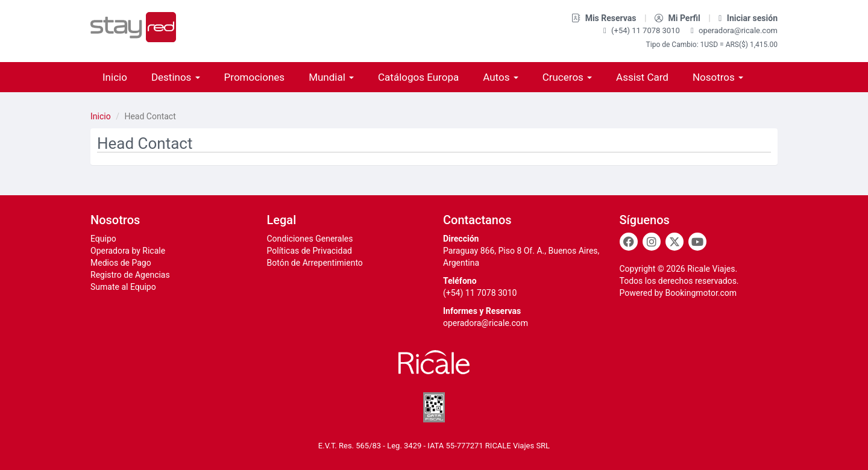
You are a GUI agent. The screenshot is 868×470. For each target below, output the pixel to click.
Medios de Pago (121, 263)
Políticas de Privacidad (310, 251)
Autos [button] (500, 77)
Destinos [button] (176, 77)
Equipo (103, 239)
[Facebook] (629, 242)
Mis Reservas (605, 18)
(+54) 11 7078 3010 (643, 30)
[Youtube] (697, 242)
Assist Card (642, 77)
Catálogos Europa (418, 77)
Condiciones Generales (310, 239)
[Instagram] (652, 242)
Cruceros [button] (567, 77)
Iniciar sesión (748, 18)
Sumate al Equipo (123, 287)
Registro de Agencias (130, 275)
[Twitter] (675, 242)
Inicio (115, 77)
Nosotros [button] (718, 77)
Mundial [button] (331, 77)
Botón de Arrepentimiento (315, 263)
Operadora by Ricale (128, 251)
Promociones (255, 77)
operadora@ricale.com (734, 30)
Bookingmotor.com (701, 293)
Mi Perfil (678, 18)
